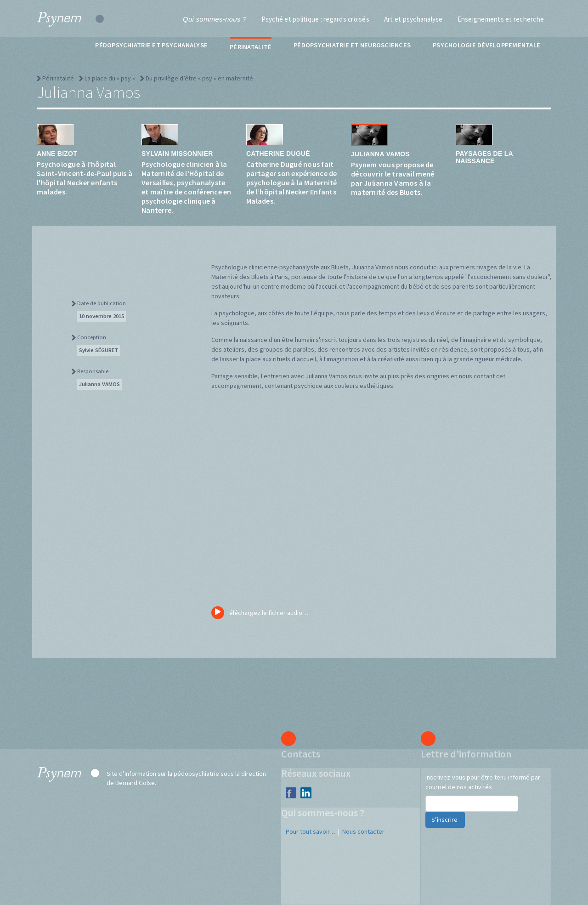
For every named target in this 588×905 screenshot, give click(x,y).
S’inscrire (445, 820)
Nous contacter (363, 831)
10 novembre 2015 (102, 316)
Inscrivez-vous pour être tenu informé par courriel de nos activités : (483, 782)
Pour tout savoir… (311, 831)
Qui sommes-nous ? (215, 19)
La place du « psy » (110, 78)
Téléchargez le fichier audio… (260, 613)
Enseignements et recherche (501, 19)
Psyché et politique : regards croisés (315, 19)
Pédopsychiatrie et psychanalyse (151, 45)
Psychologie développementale (486, 45)
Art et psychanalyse (413, 19)
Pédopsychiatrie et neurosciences (352, 45)
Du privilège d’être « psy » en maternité (199, 78)
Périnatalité (251, 47)
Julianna (99, 384)
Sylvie (99, 350)
